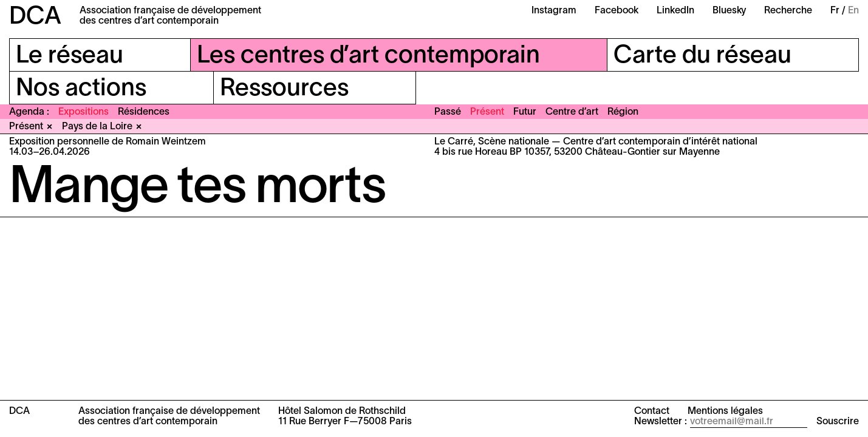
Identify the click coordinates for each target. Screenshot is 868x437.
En (853, 11)
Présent (487, 112)
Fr (835, 11)
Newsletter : (661, 422)
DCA (35, 17)
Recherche (788, 11)
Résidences (144, 112)
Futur (525, 112)
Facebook (617, 11)
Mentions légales (725, 412)
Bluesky (729, 11)
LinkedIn (675, 11)
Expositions (84, 112)
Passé (448, 112)
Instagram (554, 11)
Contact (652, 412)
